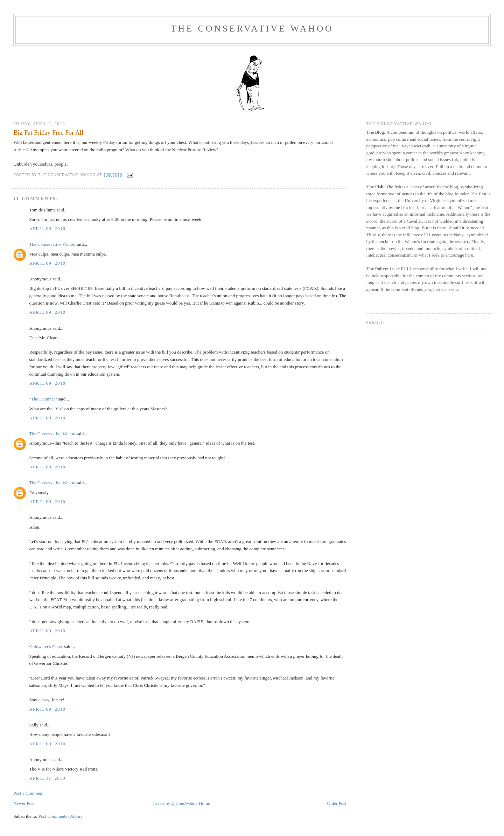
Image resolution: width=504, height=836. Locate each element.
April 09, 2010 (47, 228)
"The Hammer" (43, 399)
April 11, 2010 (47, 778)
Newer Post (24, 803)
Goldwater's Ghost (46, 646)
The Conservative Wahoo (252, 29)
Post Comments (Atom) (60, 816)
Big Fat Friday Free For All (48, 133)
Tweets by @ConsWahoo (174, 803)
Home (204, 803)
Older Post (337, 803)
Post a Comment (28, 793)
